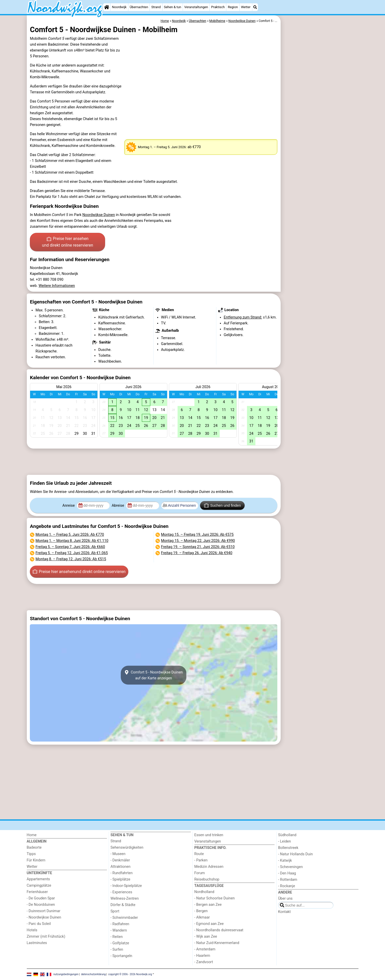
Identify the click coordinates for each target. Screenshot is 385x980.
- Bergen (201, 911)
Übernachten (139, 7)
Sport (115, 911)
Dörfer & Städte (123, 905)
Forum (200, 873)
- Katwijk (285, 861)
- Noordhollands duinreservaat (219, 930)
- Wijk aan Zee (206, 937)
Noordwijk (119, 7)
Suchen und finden (222, 505)
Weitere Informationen (57, 286)
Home (32, 835)
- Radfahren (120, 924)
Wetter (246, 7)
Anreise (69, 506)
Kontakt (284, 912)
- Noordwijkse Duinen (44, 917)
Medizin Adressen (209, 867)
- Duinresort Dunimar (44, 911)
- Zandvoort (204, 962)
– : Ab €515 (71, 559)
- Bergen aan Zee (208, 905)
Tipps (31, 854)
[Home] (107, 7)
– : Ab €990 (198, 541)
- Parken (201, 860)
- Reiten (117, 937)
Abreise (118, 506)
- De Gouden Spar (41, 898)
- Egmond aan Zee (209, 924)
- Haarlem (202, 956)
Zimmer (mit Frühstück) (46, 937)
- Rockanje (287, 886)
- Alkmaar (202, 917)
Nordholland (204, 892)
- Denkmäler (120, 860)
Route (199, 854)
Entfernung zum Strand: (243, 317)
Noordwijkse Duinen (99, 215)
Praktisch (218, 7)
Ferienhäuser (37, 892)
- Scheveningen (290, 867)
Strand (156, 7)
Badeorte (34, 848)
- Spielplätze (120, 879)
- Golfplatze (120, 943)
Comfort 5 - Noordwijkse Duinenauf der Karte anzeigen (154, 675)
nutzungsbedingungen (66, 974)
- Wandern (119, 930)
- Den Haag (287, 873)
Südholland (287, 835)
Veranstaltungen (196, 7)
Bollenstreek (288, 848)
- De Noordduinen (41, 905)
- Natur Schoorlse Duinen (215, 898)
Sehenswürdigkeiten (127, 848)
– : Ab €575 (197, 535)
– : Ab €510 (198, 547)
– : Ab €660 (70, 547)
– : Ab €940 (197, 553)
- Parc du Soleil (39, 924)
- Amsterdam (205, 949)
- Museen (118, 854)
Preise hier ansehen (68, 242)
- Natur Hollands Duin (295, 854)
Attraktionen (120, 867)
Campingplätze (39, 886)
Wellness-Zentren (125, 899)
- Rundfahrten (122, 873)
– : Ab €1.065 (72, 553)
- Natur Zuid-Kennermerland (217, 943)
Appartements (38, 879)
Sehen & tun (172, 7)
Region (233, 7)
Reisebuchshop (207, 879)
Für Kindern (36, 860)
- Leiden (284, 841)
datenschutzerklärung (93, 974)
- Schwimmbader (124, 918)
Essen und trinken (209, 835)
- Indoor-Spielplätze (126, 886)
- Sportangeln (121, 956)
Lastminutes (37, 943)
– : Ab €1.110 (72, 541)
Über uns (285, 899)
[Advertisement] (320, 133)
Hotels (32, 930)
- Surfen (117, 950)
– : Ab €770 (70, 535)
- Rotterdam (288, 880)
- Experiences (121, 892)
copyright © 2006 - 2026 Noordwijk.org (130, 974)
